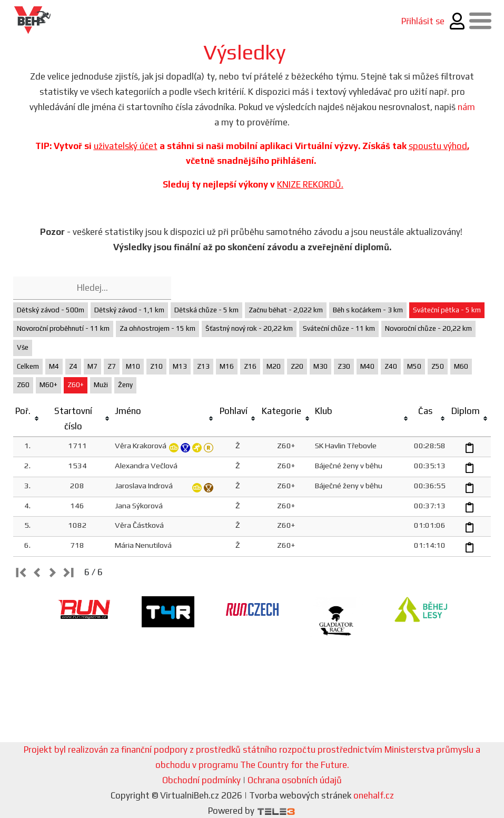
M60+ (48, 385)
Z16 (250, 366)
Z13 (203, 366)
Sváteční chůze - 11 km (339, 328)
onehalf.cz (374, 795)
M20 (274, 366)
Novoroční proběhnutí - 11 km (63, 328)
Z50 (438, 366)
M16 (227, 366)
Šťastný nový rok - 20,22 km (249, 328)
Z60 (23, 385)
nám (466, 107)
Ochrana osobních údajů (295, 780)
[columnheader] (28, 419)
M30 (320, 366)
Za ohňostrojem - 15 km (157, 328)
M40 (367, 366)
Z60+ (76, 385)
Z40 (391, 366)
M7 (92, 366)
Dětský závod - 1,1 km (129, 310)
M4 (54, 366)
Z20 (297, 366)
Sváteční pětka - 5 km (447, 310)
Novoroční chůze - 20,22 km (428, 328)
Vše (23, 347)
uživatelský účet (126, 146)
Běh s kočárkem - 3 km (368, 310)
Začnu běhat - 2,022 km (286, 310)
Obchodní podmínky (201, 780)
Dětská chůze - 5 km (206, 310)
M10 (133, 366)
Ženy (125, 385)
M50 (414, 366)
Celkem (28, 366)
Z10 (156, 366)
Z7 (112, 366)
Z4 (73, 366)
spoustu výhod (438, 146)
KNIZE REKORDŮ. (310, 184)
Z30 (344, 366)
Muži (101, 385)
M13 (180, 366)
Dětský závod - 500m (51, 310)
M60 (461, 366)
